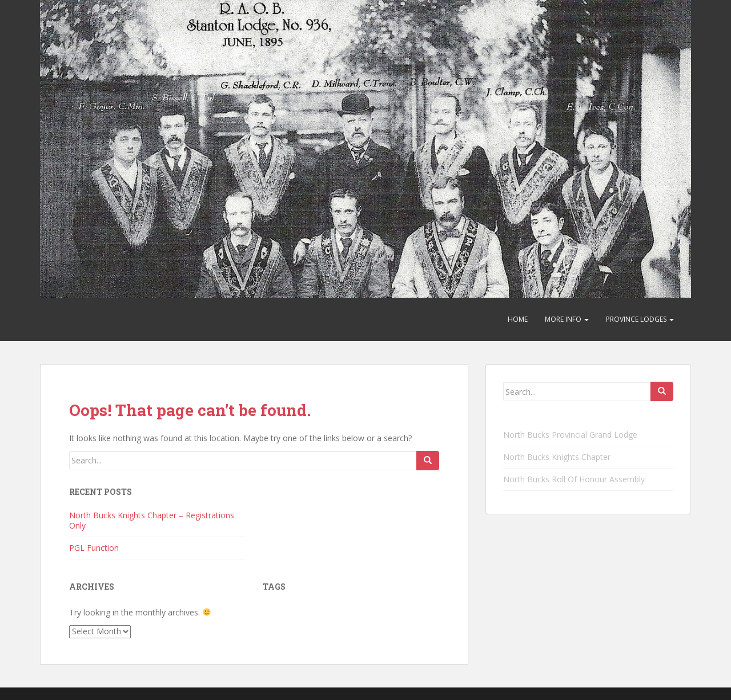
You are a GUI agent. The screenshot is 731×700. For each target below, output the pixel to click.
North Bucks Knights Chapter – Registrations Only (152, 520)
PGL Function (94, 548)
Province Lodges (640, 319)
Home (518, 319)
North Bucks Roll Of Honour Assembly (574, 479)
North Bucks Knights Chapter (557, 457)
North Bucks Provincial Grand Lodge (570, 435)
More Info (567, 319)
